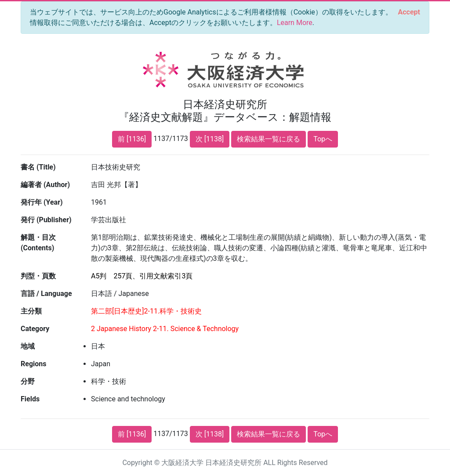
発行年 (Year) (42, 202)
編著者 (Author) (45, 185)
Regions (33, 364)
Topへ (323, 139)
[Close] (409, 12)
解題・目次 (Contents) (38, 243)
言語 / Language (46, 294)
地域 (28, 346)
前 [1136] (132, 139)
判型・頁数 (38, 276)
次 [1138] (210, 139)
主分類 (31, 311)
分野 (28, 381)
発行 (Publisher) (46, 220)
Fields (30, 399)
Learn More (295, 23)
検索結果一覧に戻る (269, 139)
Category (35, 329)
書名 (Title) (38, 167)
